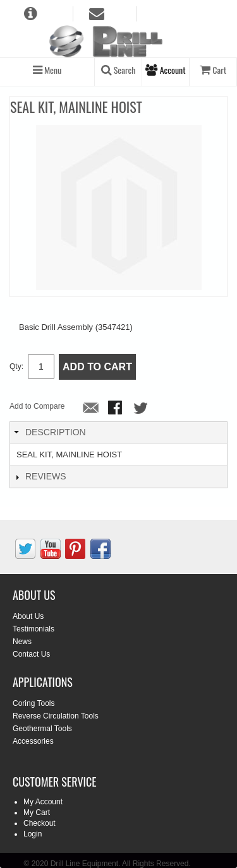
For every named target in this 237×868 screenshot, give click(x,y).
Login (33, 834)
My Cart (37, 812)
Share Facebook (116, 409)
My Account (43, 802)
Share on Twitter (142, 409)
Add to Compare (37, 406)
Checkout (39, 823)
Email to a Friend (91, 409)
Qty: (16, 367)
